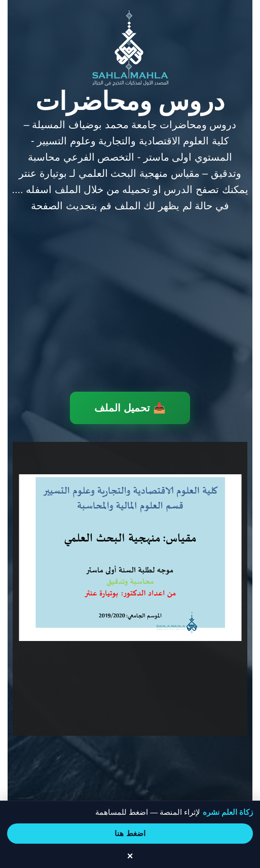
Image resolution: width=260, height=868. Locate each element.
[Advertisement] (130, 304)
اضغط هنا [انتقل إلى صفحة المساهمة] (130, 833)
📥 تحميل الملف (130, 408)
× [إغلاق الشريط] (130, 856)
